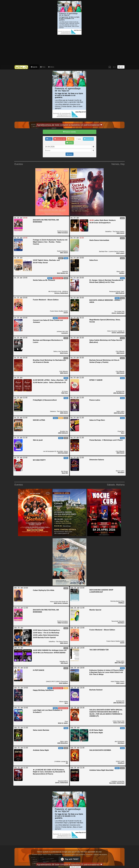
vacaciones (88, 139)
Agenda (34, 67)
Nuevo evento (69, 132)
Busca (69, 154)
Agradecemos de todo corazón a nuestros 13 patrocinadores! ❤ (69, 125)
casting (69, 143)
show (71, 139)
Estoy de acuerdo (75, 867)
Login (121, 67)
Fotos (43, 67)
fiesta (49, 139)
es (115, 67)
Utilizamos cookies (64, 867)
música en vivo (60, 139)
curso (79, 139)
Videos (51, 67)
